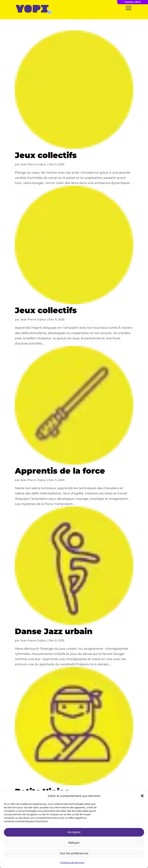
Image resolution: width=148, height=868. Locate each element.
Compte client (133, 2)
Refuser (74, 843)
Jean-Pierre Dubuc (33, 164)
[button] (142, 796)
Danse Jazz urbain (54, 631)
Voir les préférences (74, 853)
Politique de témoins (72, 863)
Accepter (74, 832)
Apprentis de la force (60, 471)
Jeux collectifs (46, 155)
